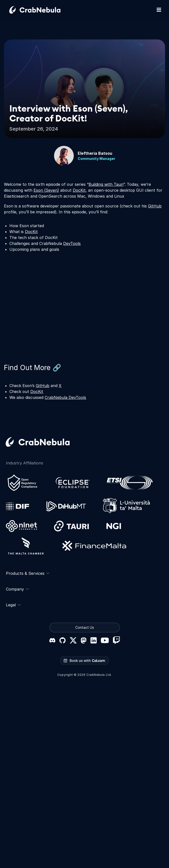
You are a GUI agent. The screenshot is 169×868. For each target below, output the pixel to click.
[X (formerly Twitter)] (73, 640)
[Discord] (52, 640)
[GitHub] (62, 640)
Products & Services (28, 573)
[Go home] (41, 10)
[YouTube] (105, 640)
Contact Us (85, 627)
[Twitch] (116, 640)
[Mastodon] (84, 640)
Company (17, 589)
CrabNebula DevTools (65, 397)
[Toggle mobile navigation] (159, 10)
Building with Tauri (106, 184)
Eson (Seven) (46, 190)
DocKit (79, 190)
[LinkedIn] (94, 640)
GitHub (155, 206)
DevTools (72, 243)
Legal (13, 605)
